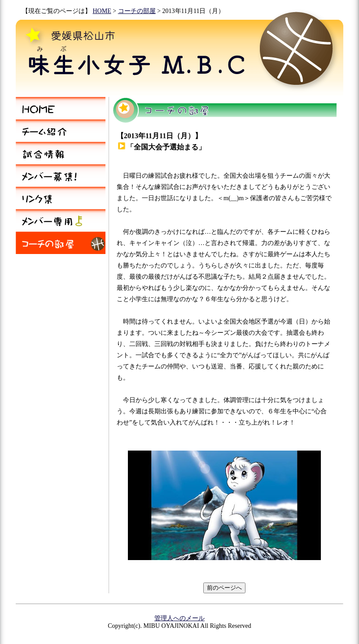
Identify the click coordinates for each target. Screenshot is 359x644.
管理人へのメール (179, 618)
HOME (102, 11)
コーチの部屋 (137, 11)
